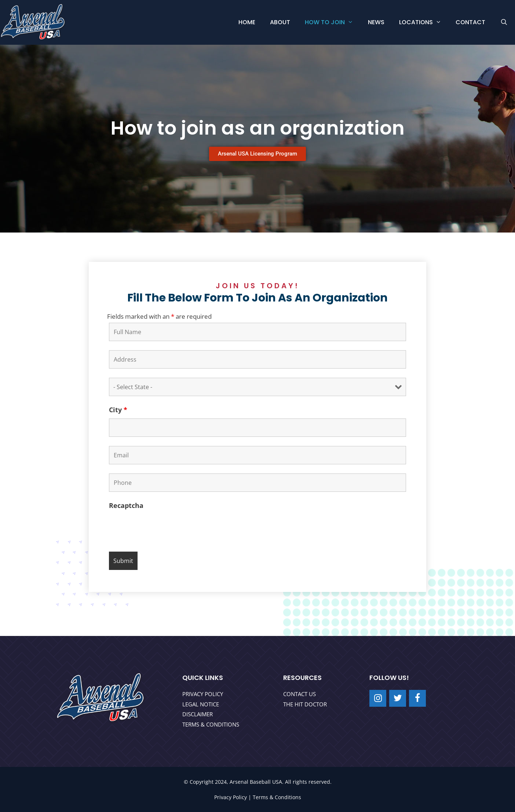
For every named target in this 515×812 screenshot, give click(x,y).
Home (247, 22)
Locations (424, 22)
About (280, 22)
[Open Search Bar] (504, 22)
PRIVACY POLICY (203, 694)
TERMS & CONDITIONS (211, 724)
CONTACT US (299, 694)
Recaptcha (126, 505)
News (376, 22)
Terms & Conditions (277, 797)
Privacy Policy (231, 797)
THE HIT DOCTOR (305, 704)
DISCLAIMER (198, 714)
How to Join (333, 22)
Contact (470, 22)
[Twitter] (398, 698)
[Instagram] (378, 698)
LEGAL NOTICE (201, 704)
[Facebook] (417, 698)
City (118, 410)
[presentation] (165, 528)
